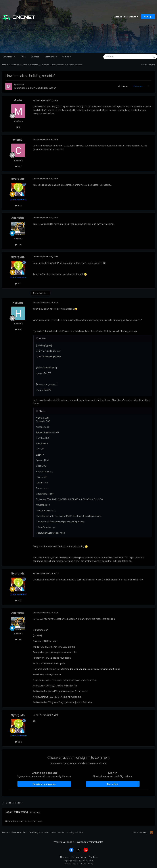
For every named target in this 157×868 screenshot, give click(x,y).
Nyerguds (18, 179)
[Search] (119, 57)
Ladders (35, 57)
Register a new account (44, 784)
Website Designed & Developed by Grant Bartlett (78, 842)
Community (51, 57)
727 (18, 166)
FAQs (23, 57)
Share (123, 86)
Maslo (20, 84)
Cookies (93, 857)
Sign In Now (113, 784)
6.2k (18, 205)
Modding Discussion (46, 88)
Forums (67, 57)
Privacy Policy (79, 857)
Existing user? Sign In (126, 17)
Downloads (9, 57)
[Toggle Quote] (37, 338)
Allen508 (18, 218)
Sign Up (148, 17)
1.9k (18, 244)
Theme (64, 857)
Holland (18, 303)
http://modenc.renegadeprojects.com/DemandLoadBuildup (90, 669)
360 (18, 329)
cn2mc (18, 140)
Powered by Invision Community (78, 863)
